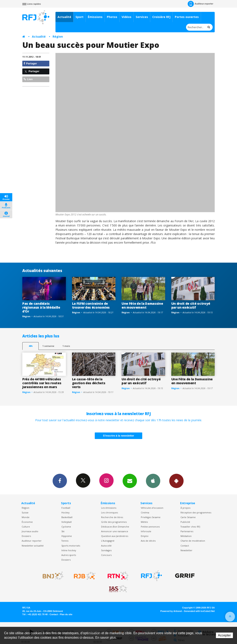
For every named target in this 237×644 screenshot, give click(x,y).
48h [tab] (31, 346)
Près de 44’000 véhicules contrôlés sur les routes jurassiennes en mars (42, 383)
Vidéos (126, 17)
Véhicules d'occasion (152, 508)
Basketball (67, 517)
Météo (144, 522)
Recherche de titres (112, 517)
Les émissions (109, 508)
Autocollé (106, 546)
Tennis (65, 541)
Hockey (65, 512)
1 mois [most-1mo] (66, 346)
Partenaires (187, 531)
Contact (185, 546)
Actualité (64, 17)
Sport (80, 17)
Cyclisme (66, 527)
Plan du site (66, 614)
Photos (112, 17)
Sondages (106, 550)
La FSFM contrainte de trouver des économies (91, 305)
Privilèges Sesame (151, 517)
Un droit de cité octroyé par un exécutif (191, 305)
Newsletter (186, 550)
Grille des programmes (114, 522)
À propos (185, 508)
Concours (106, 555)
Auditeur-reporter (200, 4)
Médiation (186, 536)
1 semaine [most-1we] (48, 346)
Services (142, 17)
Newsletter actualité (33, 546)
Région (58, 36)
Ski (63, 531)
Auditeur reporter (32, 541)
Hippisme (67, 536)
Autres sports (69, 555)
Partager (30, 63)
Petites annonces (150, 527)
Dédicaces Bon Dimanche (115, 527)
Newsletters (130, 481)
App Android (176, 481)
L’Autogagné (108, 541)
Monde (26, 517)
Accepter (224, 635)
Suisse (25, 512)
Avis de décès (148, 541)
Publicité (185, 522)
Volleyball (67, 522)
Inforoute (146, 531)
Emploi (145, 536)
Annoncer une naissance (115, 531)
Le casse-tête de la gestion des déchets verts (89, 383)
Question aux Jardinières (115, 536)
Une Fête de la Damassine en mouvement (142, 305)
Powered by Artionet (171, 611)
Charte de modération (193, 541)
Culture (26, 527)
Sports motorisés (71, 546)
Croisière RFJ (161, 17)
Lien (28, 79)
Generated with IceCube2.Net (199, 611)
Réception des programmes (196, 512)
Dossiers (26, 536)
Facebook (60, 481)
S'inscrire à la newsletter (118, 436)
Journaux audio (30, 531)
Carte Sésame (188, 517)
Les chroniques (109, 512)
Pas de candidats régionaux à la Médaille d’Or (41, 307)
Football (66, 508)
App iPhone (153, 481)
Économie (27, 522)
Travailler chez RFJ (190, 527)
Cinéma (145, 512)
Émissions (95, 17)
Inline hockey (69, 550)
